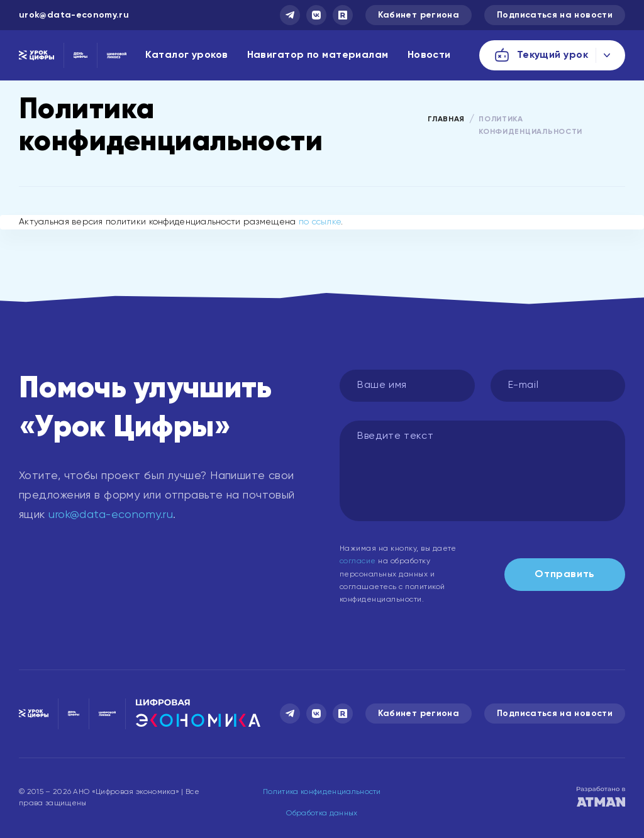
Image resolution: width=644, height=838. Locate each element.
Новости (429, 55)
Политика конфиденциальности (322, 792)
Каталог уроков (186, 55)
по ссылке (320, 222)
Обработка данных (322, 813)
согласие (358, 561)
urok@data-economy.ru (74, 15)
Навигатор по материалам (318, 55)
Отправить (565, 575)
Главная (446, 119)
